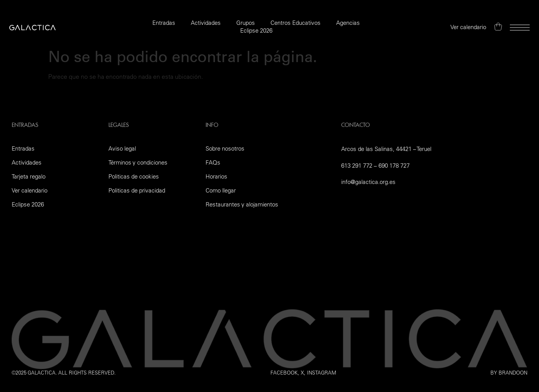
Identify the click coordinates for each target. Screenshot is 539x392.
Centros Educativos (296, 23)
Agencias (348, 23)
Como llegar (221, 190)
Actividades (206, 23)
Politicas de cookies (134, 176)
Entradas (164, 23)
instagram (322, 373)
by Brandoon (509, 373)
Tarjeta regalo (29, 176)
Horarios (216, 176)
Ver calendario (30, 190)
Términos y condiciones (138, 162)
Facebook (284, 373)
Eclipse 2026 (256, 30)
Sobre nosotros (225, 148)
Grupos (246, 23)
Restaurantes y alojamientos (242, 204)
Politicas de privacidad (137, 190)
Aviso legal (122, 148)
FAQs (213, 162)
